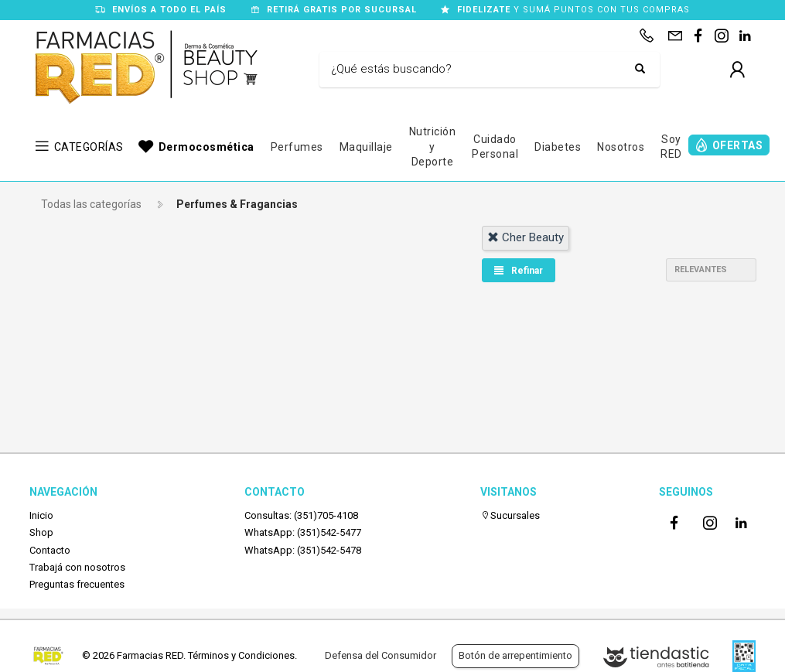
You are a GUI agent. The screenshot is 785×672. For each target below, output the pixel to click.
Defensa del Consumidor (381, 655)
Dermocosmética (206, 147)
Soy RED (671, 147)
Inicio (41, 515)
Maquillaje (366, 147)
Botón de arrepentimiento (515, 655)
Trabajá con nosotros (77, 567)
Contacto (50, 550)
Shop (41, 532)
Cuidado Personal (495, 147)
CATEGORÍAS (89, 147)
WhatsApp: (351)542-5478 (303, 550)
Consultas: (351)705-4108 (301, 515)
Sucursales (510, 515)
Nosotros (621, 147)
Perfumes (297, 147)
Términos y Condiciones (241, 655)
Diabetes (558, 147)
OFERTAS (738, 145)
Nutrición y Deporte (433, 147)
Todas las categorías (91, 204)
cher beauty (526, 237)
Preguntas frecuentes (77, 584)
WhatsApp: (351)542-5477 (303, 532)
